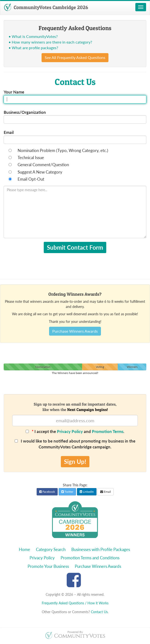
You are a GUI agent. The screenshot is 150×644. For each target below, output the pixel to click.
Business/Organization (25, 112)
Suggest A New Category (40, 172)
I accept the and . (75, 431)
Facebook (47, 492)
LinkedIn (87, 492)
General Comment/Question (43, 165)
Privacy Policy (70, 431)
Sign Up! (75, 462)
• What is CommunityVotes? (33, 36)
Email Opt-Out (31, 179)
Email (9, 132)
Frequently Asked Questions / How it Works (75, 603)
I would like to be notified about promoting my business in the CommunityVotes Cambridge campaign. (75, 444)
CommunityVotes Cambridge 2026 (46, 7)
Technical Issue (31, 158)
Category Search (51, 549)
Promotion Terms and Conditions (90, 558)
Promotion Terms (108, 431)
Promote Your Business (48, 566)
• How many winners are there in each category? (50, 42)
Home (24, 549)
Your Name (14, 92)
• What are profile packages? (33, 48)
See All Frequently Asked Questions (75, 57)
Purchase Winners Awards (75, 331)
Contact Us (99, 612)
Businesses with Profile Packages (101, 549)
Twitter (67, 492)
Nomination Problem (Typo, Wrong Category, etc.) (63, 150)
